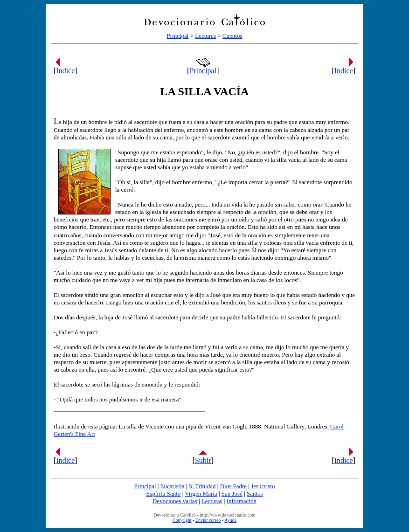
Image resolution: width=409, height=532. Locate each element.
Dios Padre (233, 486)
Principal (177, 36)
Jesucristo (263, 486)
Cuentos (232, 36)
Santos (255, 494)
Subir (203, 460)
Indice (65, 71)
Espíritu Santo (163, 494)
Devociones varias (175, 501)
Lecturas (205, 36)
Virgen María (201, 494)
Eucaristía (173, 486)
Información (242, 501)
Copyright (182, 520)
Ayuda (230, 520)
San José (232, 494)
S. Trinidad (202, 486)
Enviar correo (208, 520)
